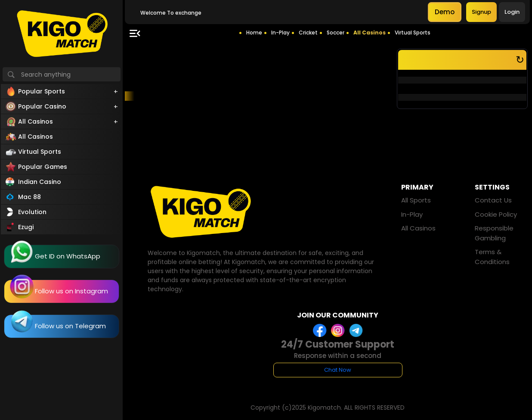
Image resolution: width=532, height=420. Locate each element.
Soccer (336, 33)
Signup (481, 12)
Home (254, 33)
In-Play (280, 33)
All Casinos (370, 33)
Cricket (308, 33)
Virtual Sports (413, 33)
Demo (445, 12)
